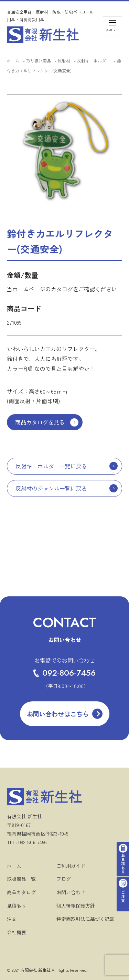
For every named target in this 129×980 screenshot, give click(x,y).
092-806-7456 (64, 673)
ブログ (64, 879)
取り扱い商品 (39, 61)
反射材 (64, 61)
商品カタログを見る (40, 422)
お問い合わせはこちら (58, 714)
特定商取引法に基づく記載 (85, 919)
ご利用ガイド (71, 866)
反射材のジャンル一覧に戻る (51, 488)
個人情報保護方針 (76, 906)
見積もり (17, 906)
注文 (12, 919)
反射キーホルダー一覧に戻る (51, 466)
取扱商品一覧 (21, 879)
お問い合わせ (71, 892)
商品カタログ (21, 892)
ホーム (13, 61)
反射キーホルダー (94, 61)
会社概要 (17, 932)
